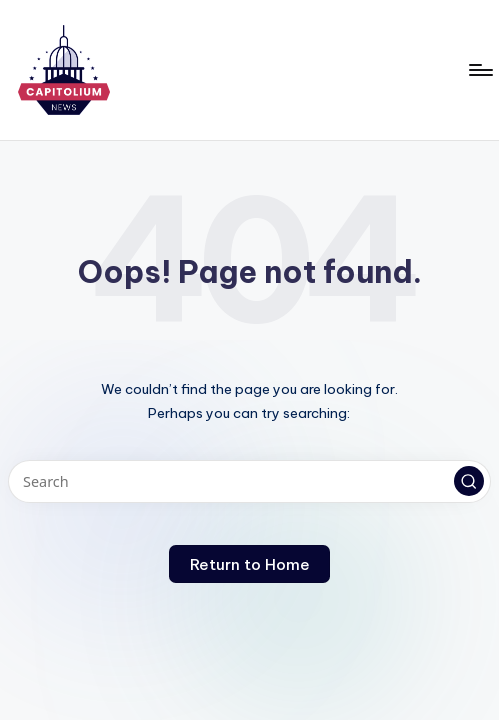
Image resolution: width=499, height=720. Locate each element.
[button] (469, 481)
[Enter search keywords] (249, 481)
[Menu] (479, 70)
